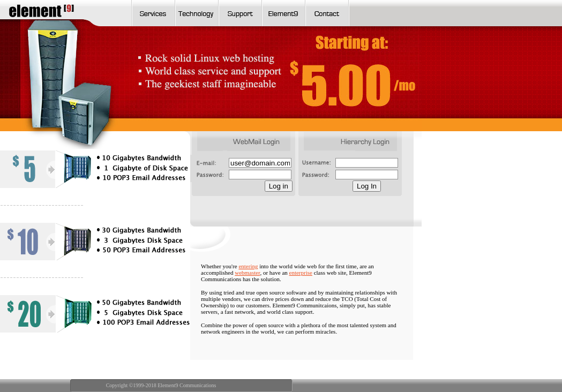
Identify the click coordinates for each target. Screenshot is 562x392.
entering (248, 266)
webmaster (247, 273)
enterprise (301, 273)
